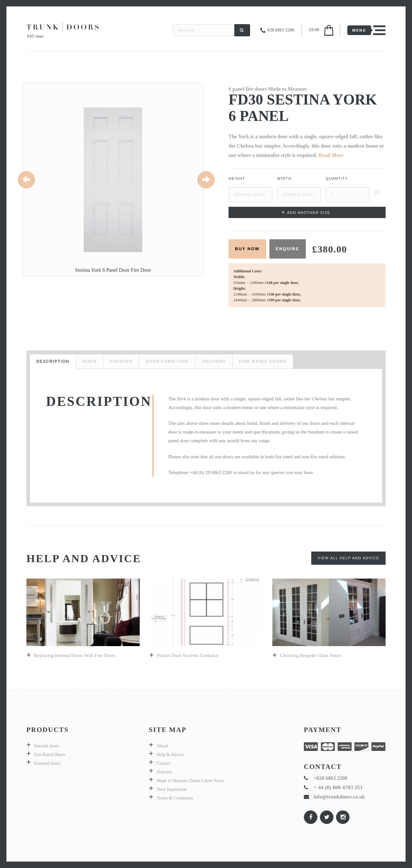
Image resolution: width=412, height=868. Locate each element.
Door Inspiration (171, 789)
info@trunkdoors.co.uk (339, 797)
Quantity (337, 178)
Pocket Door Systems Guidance (188, 655)
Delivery (164, 772)
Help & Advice (170, 755)
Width (284, 178)
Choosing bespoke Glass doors (311, 655)
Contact (164, 763)
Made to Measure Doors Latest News (190, 781)
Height (237, 178)
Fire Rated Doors (50, 755)
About (162, 746)
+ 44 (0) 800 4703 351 (338, 787)
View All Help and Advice (348, 558)
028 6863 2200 (281, 30)
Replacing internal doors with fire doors (75, 655)
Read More (331, 155)
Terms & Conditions (175, 798)
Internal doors (47, 746)
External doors (47, 763)
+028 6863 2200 (330, 778)
